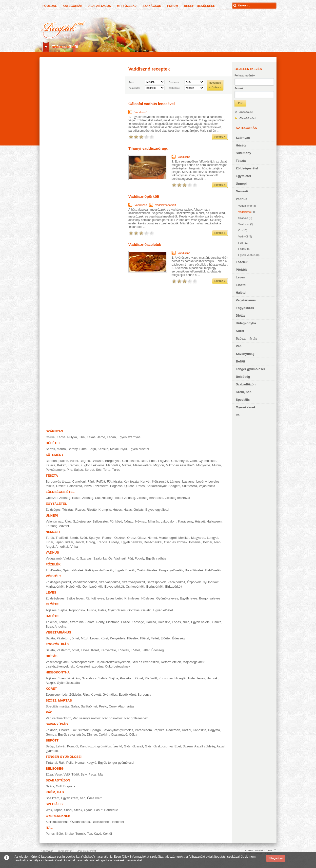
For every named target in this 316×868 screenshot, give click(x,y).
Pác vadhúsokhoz (58, 718)
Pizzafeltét (101, 486)
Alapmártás (126, 706)
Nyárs (50, 786)
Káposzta (199, 730)
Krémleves (132, 598)
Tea (89, 834)
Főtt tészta (114, 481)
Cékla (133, 734)
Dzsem (188, 746)
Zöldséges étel (247, 168)
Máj (101, 774)
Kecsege (138, 622)
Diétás (241, 316)
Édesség (179, 638)
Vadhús (241, 199)
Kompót (73, 746)
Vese (58, 774)
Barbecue (111, 810)
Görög (90, 542)
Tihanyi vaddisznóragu (148, 148)
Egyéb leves (188, 598)
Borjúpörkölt (155, 587)
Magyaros (198, 538)
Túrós (116, 470)
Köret (240, 331)
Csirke (50, 437)
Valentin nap (54, 521)
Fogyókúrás (245, 308)
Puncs (50, 834)
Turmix (80, 834)
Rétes (140, 486)
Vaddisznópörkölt (144, 196)
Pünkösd (116, 521)
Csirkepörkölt (135, 587)
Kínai (49, 542)
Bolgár (207, 542)
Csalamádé (119, 734)
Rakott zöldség (83, 498)
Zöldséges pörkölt (58, 582)
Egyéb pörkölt (114, 587)
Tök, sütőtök (80, 730)
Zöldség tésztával (177, 498)
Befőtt (240, 361)
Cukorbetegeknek (118, 666)
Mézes (127, 465)
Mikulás (153, 521)
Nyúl (124, 449)
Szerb (74, 538)
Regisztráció (246, 112)
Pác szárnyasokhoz (87, 718)
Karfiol (187, 730)
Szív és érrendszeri (145, 662)
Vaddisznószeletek (145, 244)
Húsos (117, 510)
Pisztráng (113, 622)
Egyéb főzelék (125, 570)
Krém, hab (244, 392)
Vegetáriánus (246, 300)
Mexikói (184, 538)
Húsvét (200, 521)
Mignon (159, 465)
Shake (69, 834)
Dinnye (92, 734)
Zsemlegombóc (57, 695)
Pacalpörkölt (176, 582)
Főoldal (50, 6)
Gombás (133, 610)
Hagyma (214, 730)
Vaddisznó (245, 212)
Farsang (52, 526)
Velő (67, 774)
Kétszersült (160, 481)
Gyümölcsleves (167, 598)
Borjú (92, 449)
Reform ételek (171, 662)
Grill (59, 786)
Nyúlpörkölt (210, 582)
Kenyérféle (118, 638)
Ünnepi (241, 184)
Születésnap (82, 521)
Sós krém (52, 798)
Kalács (50, 465)
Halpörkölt (73, 587)
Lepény (201, 481)
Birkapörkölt (174, 587)
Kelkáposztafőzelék (99, 570)
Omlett (61, 486)
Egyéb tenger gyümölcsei (116, 763)
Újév (68, 521)
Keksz (61, 465)
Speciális (243, 400)
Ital (238, 415)
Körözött (151, 678)
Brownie (97, 461)
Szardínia (77, 622)
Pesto (103, 706)
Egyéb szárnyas (129, 437)
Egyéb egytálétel (157, 510)
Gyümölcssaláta (68, 683)
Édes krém (95, 798)
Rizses (80, 510)
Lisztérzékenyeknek (60, 666)
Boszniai (195, 542)
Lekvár (60, 746)
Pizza (88, 486)
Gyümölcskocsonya (159, 746)
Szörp (50, 746)
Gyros (88, 810)
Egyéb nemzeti (131, 542)
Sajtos (79, 470)
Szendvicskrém (69, 678)
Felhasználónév (245, 75)
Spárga (96, 730)
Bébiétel (118, 822)
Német (152, 538)
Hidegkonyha (246, 323)
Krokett (96, 695)
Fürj (241, 243)
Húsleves (148, 598)
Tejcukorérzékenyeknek (113, 662)
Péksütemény (55, 470)
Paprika (159, 730)
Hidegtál (180, 678)
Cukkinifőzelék (147, 570)
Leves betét (114, 598)
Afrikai (74, 547)
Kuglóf (85, 465)
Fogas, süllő (180, 622)
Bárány (73, 449)
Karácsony (186, 521)
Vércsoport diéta (83, 662)
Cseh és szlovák (176, 542)
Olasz (142, 538)
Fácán (111, 437)
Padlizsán (173, 730)
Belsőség (243, 377)
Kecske (103, 449)
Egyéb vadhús (247, 255)
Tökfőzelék (53, 570)
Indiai (69, 542)
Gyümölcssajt (134, 746)
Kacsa (61, 437)
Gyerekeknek (246, 407)
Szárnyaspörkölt (133, 582)
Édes (153, 461)
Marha (61, 449)
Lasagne (188, 481)
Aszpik (50, 683)
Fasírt (98, 810)
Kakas (91, 437)
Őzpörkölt (194, 582)
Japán (59, 542)
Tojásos (51, 610)
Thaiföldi (62, 538)
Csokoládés (131, 461)
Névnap (141, 521)
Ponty (100, 622)
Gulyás (138, 510)
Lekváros (98, 465)
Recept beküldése (199, 6)
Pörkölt (241, 270)
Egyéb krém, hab (73, 798)
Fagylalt (164, 461)
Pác (239, 346)
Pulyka (72, 437)
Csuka (217, 622)
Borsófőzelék (194, 570)
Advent (64, 526)
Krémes (73, 465)
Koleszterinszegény (89, 666)
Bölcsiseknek (101, 822)
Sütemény (243, 153)
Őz (240, 230)
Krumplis (105, 510)
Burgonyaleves (210, 598)
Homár (80, 763)
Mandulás (113, 465)
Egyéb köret (127, 695)
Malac (114, 449)
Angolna (60, 626)
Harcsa (151, 622)
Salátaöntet (89, 706)
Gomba (51, 734)
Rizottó (92, 510)
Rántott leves (95, 598)
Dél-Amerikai (153, 542)
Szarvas (243, 218)
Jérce (101, 437)
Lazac (126, 622)
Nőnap (129, 521)
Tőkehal (51, 622)
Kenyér (145, 481)
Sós (99, 470)
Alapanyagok (100, 6)
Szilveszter (100, 521)
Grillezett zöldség (58, 498)
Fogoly (242, 249)
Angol (50, 547)
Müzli (84, 638)
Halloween (214, 521)
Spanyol (95, 538)
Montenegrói (168, 538)
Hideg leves (197, 678)
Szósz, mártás (247, 338)
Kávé (98, 834)
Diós (144, 461)
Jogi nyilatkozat (87, 851)
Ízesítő (117, 746)
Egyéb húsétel (139, 449)
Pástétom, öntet (68, 638)
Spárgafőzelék (73, 570)
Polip (70, 763)
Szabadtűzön (246, 384)
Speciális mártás (57, 706)
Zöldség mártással (150, 498)
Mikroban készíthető (180, 465)
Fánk (91, 481)
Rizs (86, 695)
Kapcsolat (47, 851)
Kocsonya (166, 678)
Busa (49, 626)
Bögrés (85, 461)
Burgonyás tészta (58, 481)
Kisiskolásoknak (57, 822)
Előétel (241, 285)
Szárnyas (243, 138)
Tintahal (51, 763)
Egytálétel (243, 176)
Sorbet (89, 470)
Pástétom (127, 678)
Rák (62, 763)
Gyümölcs (110, 695)
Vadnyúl (243, 236)
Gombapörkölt (93, 587)
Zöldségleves (55, 598)
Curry (113, 706)
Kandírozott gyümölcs (95, 746)
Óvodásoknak (80, 822)
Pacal (92, 774)
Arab (217, 542)
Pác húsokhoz (113, 718)
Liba (82, 437)
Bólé (59, 834)
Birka (83, 449)
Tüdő (75, 774)
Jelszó (239, 88)
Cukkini (104, 734)
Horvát (79, 542)
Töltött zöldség (125, 498)
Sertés (50, 449)
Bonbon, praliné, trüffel (62, 461)
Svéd (83, 538)
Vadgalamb (245, 206)
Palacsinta (75, 486)
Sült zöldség (104, 498)
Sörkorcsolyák (157, 486)
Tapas (58, 810)
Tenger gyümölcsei (250, 369)
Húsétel (242, 145)
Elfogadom (276, 858)
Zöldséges (53, 510)
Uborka (64, 730)
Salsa (75, 706)
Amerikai (62, 547)
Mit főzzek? (127, 6)
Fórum (173, 6)
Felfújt (101, 481)
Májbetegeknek (194, 662)
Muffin (216, 465)
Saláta (90, 622)
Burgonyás (113, 461)
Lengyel (213, 538)
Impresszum (65, 851)
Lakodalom (169, 521)
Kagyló (91, 763)
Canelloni (79, 481)
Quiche (129, 486)
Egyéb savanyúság (72, 734)
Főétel (144, 638)
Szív (83, 774)
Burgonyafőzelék (171, 570)
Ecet (178, 746)
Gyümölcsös (207, 461)
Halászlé (164, 622)
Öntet (139, 678)
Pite (69, 470)
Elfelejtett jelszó (248, 118)
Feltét (155, 638)
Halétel (241, 293)
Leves (240, 277)
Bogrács (69, 786)
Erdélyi (114, 542)
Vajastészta (207, 486)
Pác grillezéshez (136, 718)
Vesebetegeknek (58, 662)
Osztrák (120, 538)
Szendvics (89, 678)
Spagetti (174, 486)
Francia (102, 542)
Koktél (107, 834)
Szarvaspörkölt (110, 582)
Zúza (49, 774)
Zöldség (75, 695)
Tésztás (68, 510)
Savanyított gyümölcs (118, 730)
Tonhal (63, 622)
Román (107, 538)
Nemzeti (242, 191)
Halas (128, 510)
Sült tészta (189, 486)
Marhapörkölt (55, 587)
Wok (49, 810)
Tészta (241, 161)
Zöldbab (51, 730)
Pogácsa (116, 486)
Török (50, 538)
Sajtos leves (75, 598)
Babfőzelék (213, 570)
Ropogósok (77, 610)
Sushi (68, 810)
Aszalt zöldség (205, 746)
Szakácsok (152, 6)
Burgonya (144, 695)
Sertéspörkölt (156, 582)
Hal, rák (212, 678)
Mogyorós (203, 465)
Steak (78, 810)
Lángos (175, 481)
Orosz (131, 538)
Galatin (146, 610)
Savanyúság (245, 354)
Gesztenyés (180, 461)
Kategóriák (73, 6)
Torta (107, 470)
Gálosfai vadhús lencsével (152, 104)
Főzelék (242, 262)
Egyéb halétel (201, 622)
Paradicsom (143, 730)
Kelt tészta (131, 481)
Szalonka (244, 224)
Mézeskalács (142, 465)
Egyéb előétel (163, 610)
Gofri (193, 461)
